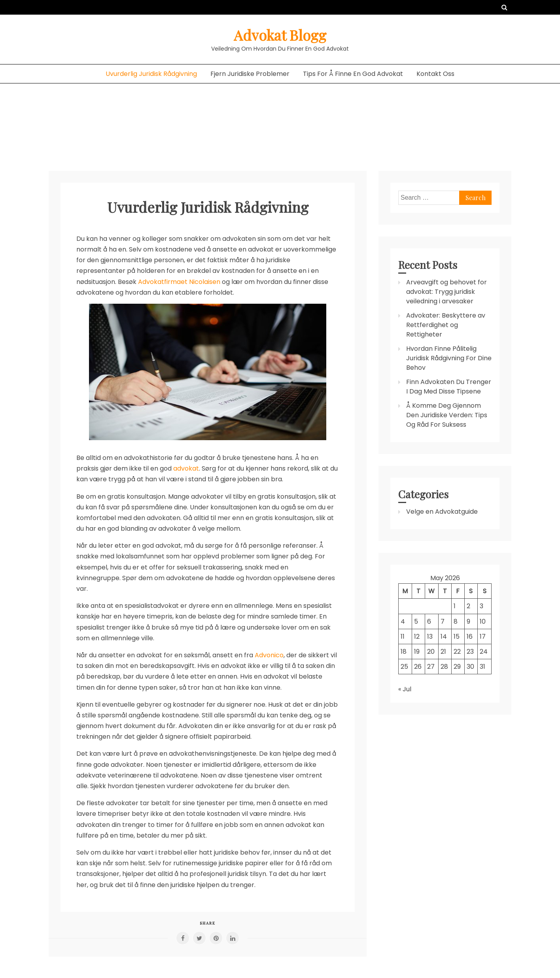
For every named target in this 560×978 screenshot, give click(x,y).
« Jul (405, 689)
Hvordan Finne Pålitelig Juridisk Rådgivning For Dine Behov (449, 358)
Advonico (269, 655)
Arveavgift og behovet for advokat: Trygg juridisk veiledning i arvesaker (446, 292)
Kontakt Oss (435, 74)
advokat (186, 468)
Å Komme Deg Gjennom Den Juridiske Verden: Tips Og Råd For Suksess (447, 415)
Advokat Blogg (280, 35)
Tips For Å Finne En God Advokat (353, 74)
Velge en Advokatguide (442, 512)
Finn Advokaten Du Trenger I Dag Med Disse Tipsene (449, 387)
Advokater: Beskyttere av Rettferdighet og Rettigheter (446, 325)
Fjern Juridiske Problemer (250, 74)
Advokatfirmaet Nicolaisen (179, 282)
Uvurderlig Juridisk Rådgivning (151, 74)
